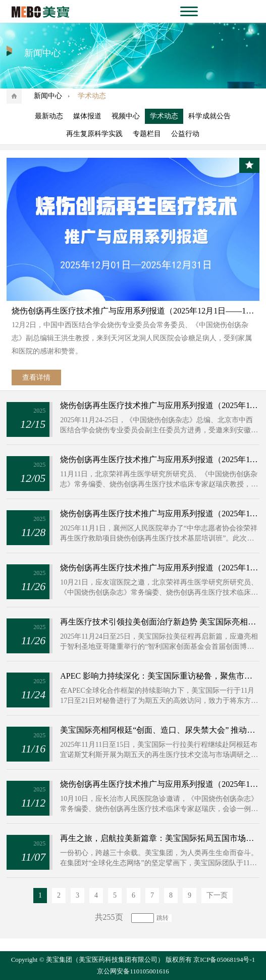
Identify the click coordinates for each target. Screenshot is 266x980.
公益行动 (185, 134)
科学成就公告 (209, 116)
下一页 (217, 895)
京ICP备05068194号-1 (224, 960)
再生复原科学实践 (94, 134)
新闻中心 (48, 96)
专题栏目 (147, 134)
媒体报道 (87, 116)
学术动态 (164, 116)
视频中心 (126, 116)
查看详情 (36, 377)
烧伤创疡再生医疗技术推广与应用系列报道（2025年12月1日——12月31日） (133, 311)
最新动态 (49, 116)
